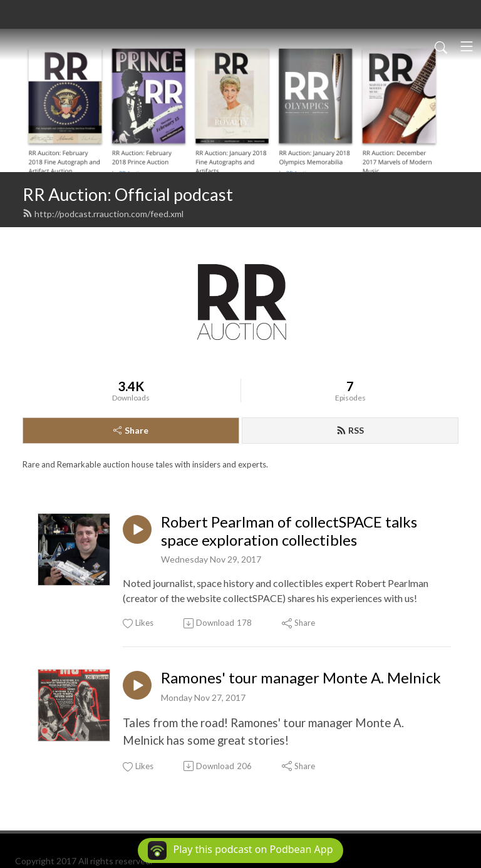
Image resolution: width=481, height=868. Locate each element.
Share (131, 430)
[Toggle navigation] (467, 46)
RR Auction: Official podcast (128, 194)
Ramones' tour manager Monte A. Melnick (301, 678)
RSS (350, 430)
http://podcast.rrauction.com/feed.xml (103, 214)
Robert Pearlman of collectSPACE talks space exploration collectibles (289, 531)
